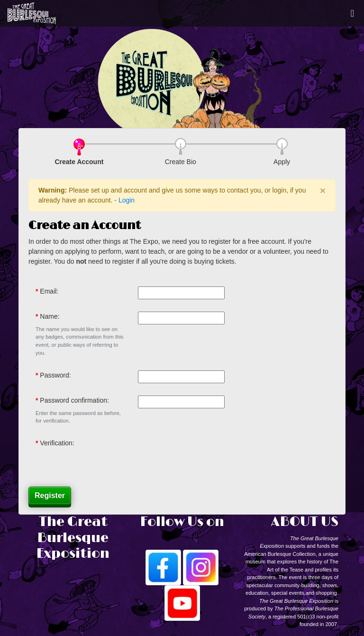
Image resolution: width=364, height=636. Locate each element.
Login (127, 200)
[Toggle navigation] (352, 13)
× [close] (323, 190)
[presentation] (210, 457)
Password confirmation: (74, 400)
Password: (55, 375)
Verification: (57, 443)
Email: (49, 291)
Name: (50, 316)
